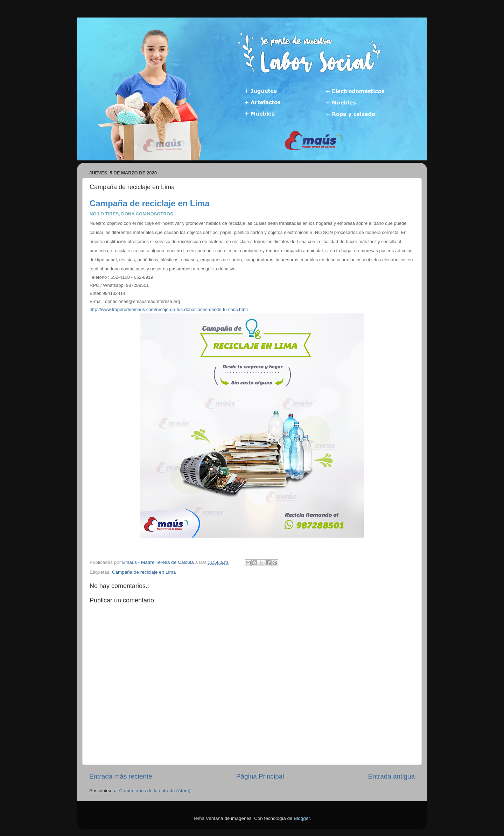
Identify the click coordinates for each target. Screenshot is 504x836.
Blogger (302, 818)
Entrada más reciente (121, 776)
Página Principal (260, 776)
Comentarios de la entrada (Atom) (155, 791)
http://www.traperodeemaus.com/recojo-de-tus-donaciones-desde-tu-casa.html (169, 309)
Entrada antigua (391, 776)
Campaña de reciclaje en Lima (144, 572)
